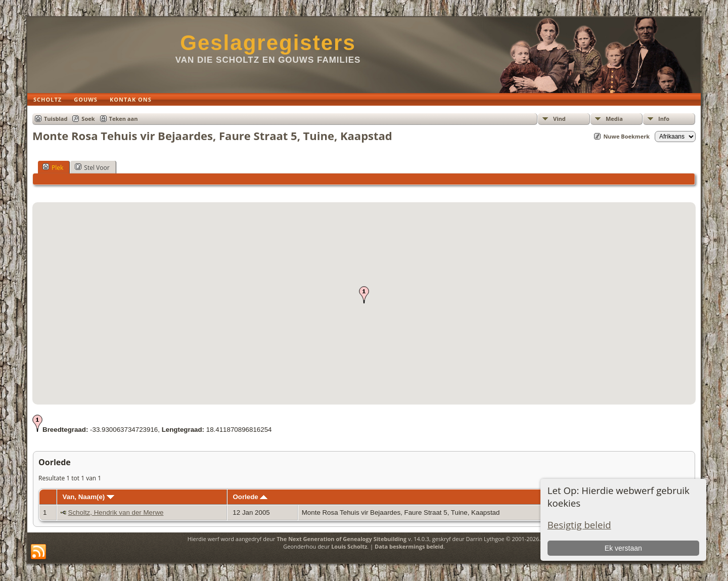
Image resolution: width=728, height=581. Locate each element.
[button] (364, 295)
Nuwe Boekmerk (626, 136)
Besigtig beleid (579, 525)
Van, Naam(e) (88, 497)
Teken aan (124, 119)
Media (614, 119)
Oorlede (250, 497)
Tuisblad (56, 119)
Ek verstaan (623, 548)
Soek (88, 119)
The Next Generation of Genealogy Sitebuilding (342, 539)
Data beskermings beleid (409, 546)
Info (664, 119)
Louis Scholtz (349, 546)
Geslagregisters (268, 43)
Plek (53, 167)
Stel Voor (92, 167)
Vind (559, 119)
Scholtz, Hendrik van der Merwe (116, 512)
